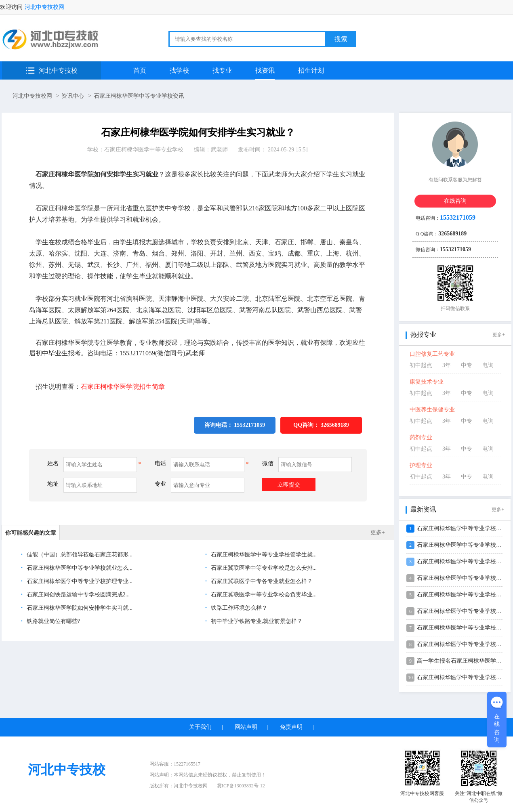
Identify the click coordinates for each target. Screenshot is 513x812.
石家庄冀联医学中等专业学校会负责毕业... (263, 595)
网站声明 (246, 727)
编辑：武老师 (211, 150)
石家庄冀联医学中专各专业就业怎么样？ (261, 581)
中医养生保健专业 (432, 410)
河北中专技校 (58, 70)
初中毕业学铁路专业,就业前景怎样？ (256, 621)
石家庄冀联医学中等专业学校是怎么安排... (263, 568)
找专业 (222, 70)
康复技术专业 (427, 382)
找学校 (179, 70)
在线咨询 (455, 201)
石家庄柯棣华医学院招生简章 (123, 387)
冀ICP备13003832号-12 (241, 786)
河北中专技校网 (44, 7)
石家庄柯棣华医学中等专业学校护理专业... (79, 581)
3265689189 (335, 425)
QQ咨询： (321, 425)
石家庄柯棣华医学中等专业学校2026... (464, 545)
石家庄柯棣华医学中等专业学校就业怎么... (79, 568)
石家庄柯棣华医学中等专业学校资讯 (139, 96)
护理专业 (421, 465)
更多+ (378, 532)
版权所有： (179, 786)
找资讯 (265, 70)
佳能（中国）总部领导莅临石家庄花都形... (79, 555)
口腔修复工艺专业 (432, 354)
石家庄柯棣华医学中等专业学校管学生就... (263, 555)
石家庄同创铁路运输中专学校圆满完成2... (77, 595)
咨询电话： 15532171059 (235, 425)
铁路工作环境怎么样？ (238, 608)
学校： (135, 150)
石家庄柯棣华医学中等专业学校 (144, 150)
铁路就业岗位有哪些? (53, 621)
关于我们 (200, 727)
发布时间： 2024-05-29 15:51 (273, 150)
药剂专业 (421, 437)
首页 (140, 70)
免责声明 (291, 727)
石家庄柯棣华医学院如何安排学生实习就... (79, 608)
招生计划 (311, 70)
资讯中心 (73, 96)
